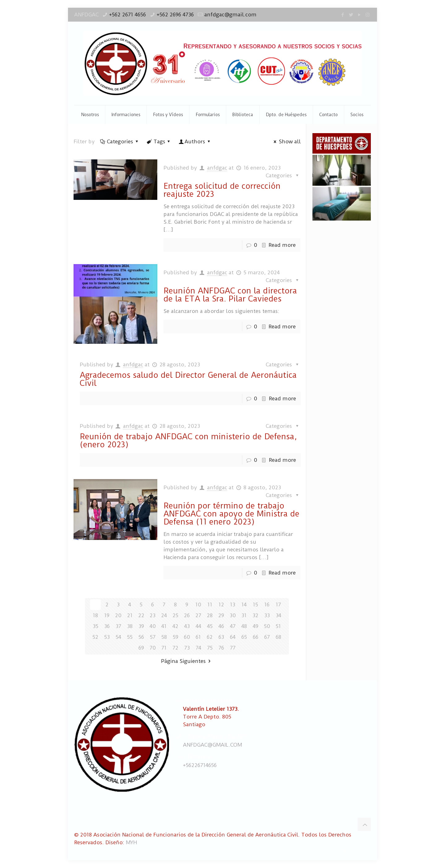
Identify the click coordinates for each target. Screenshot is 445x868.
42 (175, 626)
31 (244, 615)
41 (164, 626)
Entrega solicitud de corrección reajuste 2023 (222, 190)
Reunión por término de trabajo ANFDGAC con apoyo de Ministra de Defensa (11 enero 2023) (231, 514)
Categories (120, 141)
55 (130, 637)
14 (244, 605)
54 (118, 637)
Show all (286, 141)
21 (130, 615)
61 (198, 637)
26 (187, 615)
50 (267, 626)
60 (187, 637)
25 (175, 615)
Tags (159, 141)
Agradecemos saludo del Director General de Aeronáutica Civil (188, 379)
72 (175, 648)
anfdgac (217, 168)
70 (153, 648)
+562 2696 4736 (175, 15)
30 (233, 615)
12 (221, 605)
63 (221, 637)
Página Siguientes (187, 661)
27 (198, 615)
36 (107, 626)
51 (278, 626)
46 (221, 626)
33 (267, 615)
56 (141, 637)
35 (95, 626)
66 (256, 637)
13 (233, 605)
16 (267, 605)
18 (95, 615)
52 (95, 637)
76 (221, 648)
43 (187, 626)
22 (141, 615)
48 (244, 626)
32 (255, 615)
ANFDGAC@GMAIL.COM (212, 745)
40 (153, 626)
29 (221, 615)
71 (164, 648)
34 (278, 615)
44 (198, 626)
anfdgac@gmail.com (230, 15)
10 (198, 605)
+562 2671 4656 (127, 15)
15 (255, 605)
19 (107, 615)
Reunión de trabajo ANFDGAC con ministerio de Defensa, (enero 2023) (188, 440)
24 (164, 615)
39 (141, 626)
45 (210, 626)
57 (153, 637)
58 (164, 637)
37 (118, 626)
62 (210, 637)
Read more (282, 245)
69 (141, 648)
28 (210, 615)
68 (278, 637)
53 (107, 637)
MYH (131, 842)
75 (210, 648)
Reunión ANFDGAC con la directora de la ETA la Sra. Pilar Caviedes (230, 295)
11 (210, 605)
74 (198, 648)
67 (267, 637)
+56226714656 (200, 765)
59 (176, 637)
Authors (195, 141)
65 (244, 637)
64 (233, 637)
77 (233, 648)
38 (130, 626)
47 (233, 626)
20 (118, 615)
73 (187, 648)
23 (153, 615)
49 (256, 626)
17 (278, 605)
